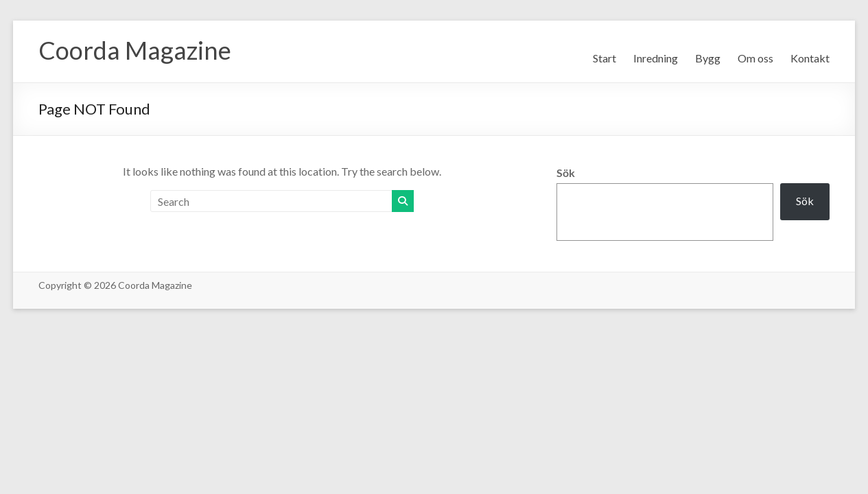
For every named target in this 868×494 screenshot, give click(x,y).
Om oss (755, 58)
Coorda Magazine (135, 50)
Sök (566, 173)
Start (605, 58)
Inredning (656, 58)
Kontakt (810, 58)
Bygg (708, 58)
